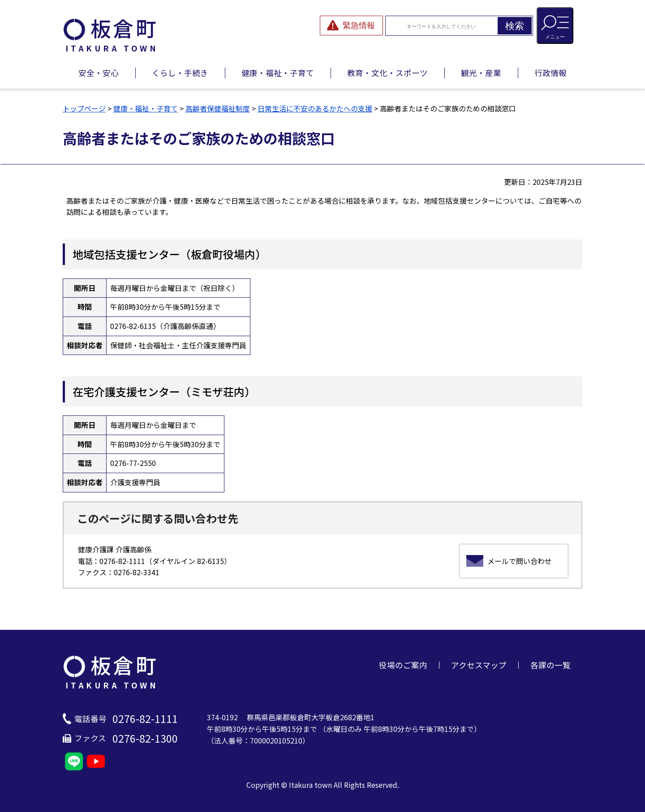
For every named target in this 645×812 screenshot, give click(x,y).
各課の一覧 (550, 665)
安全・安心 (99, 73)
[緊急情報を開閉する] (351, 26)
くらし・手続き (180, 73)
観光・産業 (481, 73)
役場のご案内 (403, 665)
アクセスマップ (479, 665)
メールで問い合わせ (520, 561)
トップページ (84, 108)
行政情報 (550, 73)
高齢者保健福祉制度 (218, 108)
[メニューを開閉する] (555, 26)
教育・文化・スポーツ (387, 73)
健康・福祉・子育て (278, 73)
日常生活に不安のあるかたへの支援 (315, 108)
